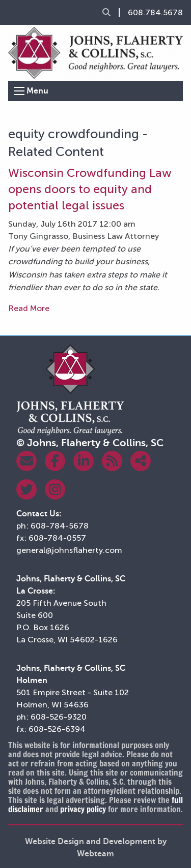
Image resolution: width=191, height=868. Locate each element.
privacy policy (83, 809)
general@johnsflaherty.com (69, 550)
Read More (29, 308)
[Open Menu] (19, 91)
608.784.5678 (155, 13)
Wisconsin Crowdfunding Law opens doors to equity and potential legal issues (90, 189)
